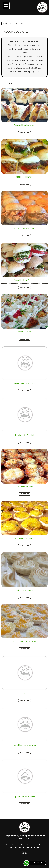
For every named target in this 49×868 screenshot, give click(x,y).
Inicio (5, 24)
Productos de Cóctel (35, 845)
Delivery (14, 847)
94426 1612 (26, 838)
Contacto (37, 847)
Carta (23, 845)
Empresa (16, 845)
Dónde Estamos (25, 847)
